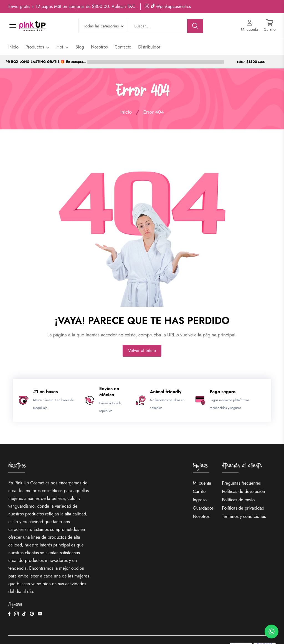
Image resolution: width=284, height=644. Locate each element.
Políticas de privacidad (243, 495)
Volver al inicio (142, 337)
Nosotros (99, 47)
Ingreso (200, 486)
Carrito (199, 478)
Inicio (13, 47)
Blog (80, 47)
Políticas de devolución (243, 478)
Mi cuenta (202, 470)
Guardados (203, 495)
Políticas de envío (238, 486)
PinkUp (51, 633)
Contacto (123, 47)
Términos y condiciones (244, 503)
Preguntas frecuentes (241, 470)
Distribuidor (149, 47)
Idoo (128, 633)
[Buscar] (195, 26)
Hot (62, 47)
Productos (37, 47)
